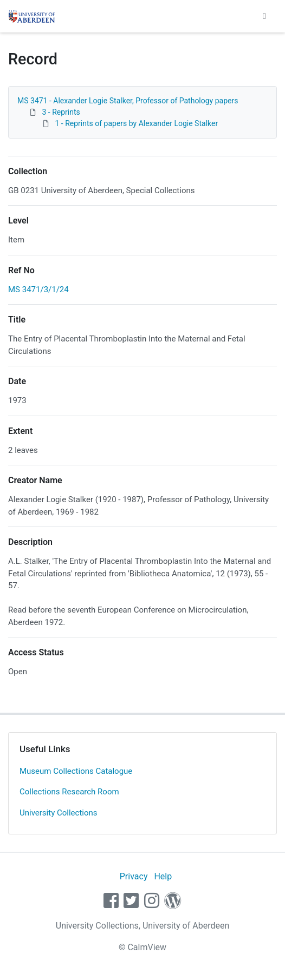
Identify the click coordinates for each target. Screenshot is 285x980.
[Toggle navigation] (264, 16)
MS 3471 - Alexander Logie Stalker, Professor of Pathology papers (128, 101)
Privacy (134, 876)
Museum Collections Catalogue (76, 771)
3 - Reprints (61, 112)
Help (163, 876)
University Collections (59, 813)
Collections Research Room (69, 792)
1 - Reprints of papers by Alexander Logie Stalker (136, 123)
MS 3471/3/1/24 (38, 290)
